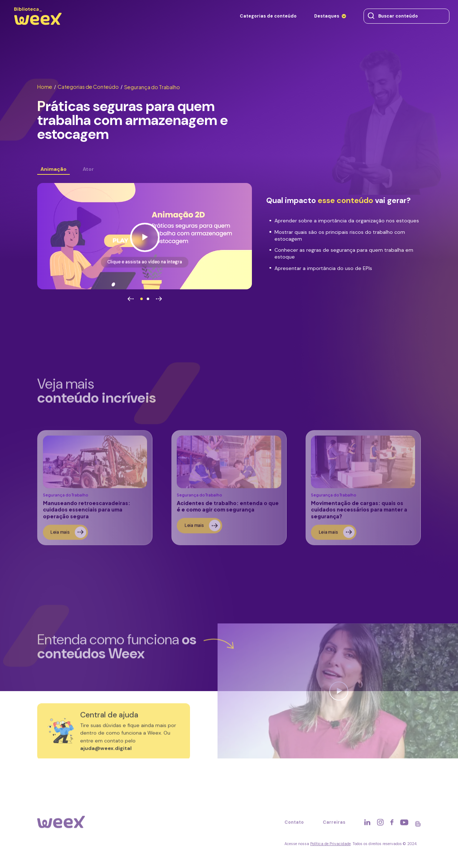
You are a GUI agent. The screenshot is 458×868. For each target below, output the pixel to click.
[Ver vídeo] (145, 236)
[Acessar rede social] (367, 826)
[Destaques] (330, 16)
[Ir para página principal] (38, 25)
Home (47, 87)
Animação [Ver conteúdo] (53, 169)
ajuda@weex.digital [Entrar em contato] (106, 752)
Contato (294, 826)
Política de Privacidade (330, 844)
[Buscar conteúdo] (371, 16)
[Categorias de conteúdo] (268, 16)
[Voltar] (131, 299)
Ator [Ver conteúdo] (88, 169)
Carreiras (334, 826)
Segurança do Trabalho (152, 87)
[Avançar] (159, 299)
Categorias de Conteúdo (90, 87)
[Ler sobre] (95, 491)
